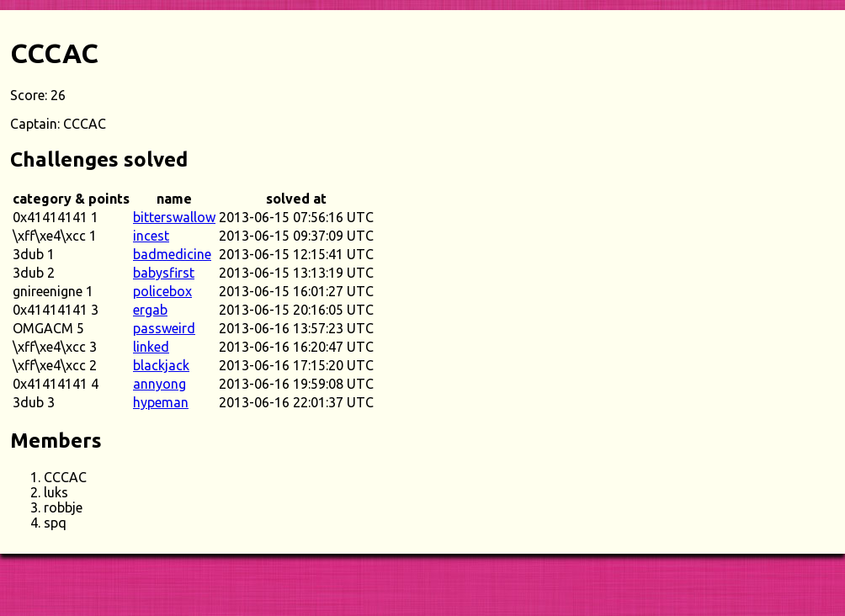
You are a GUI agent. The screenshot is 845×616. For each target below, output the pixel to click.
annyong (159, 384)
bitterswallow (174, 217)
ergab (150, 310)
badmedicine (172, 254)
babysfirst (164, 273)
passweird (164, 328)
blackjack (161, 365)
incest (151, 236)
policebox (162, 291)
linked (151, 347)
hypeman (161, 402)
